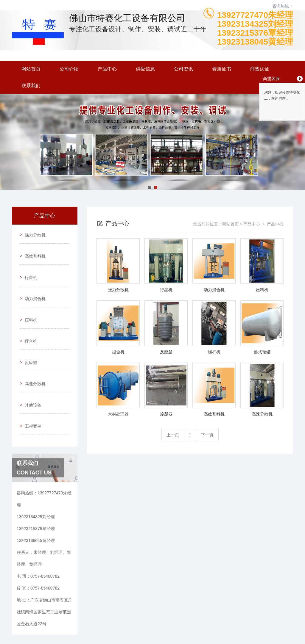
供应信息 (145, 69)
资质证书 (222, 69)
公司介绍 (69, 69)
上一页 (173, 435)
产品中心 (107, 69)
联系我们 (31, 86)
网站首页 (31, 69)
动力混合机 (33, 284)
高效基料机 (33, 250)
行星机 (29, 267)
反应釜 (29, 335)
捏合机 (29, 318)
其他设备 (31, 369)
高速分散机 (33, 352)
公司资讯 (183, 69)
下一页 (207, 435)
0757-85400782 (87, 615)
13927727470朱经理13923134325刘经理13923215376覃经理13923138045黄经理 (255, 29)
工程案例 (31, 386)
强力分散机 (33, 233)
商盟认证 (260, 69)
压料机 (29, 301)
